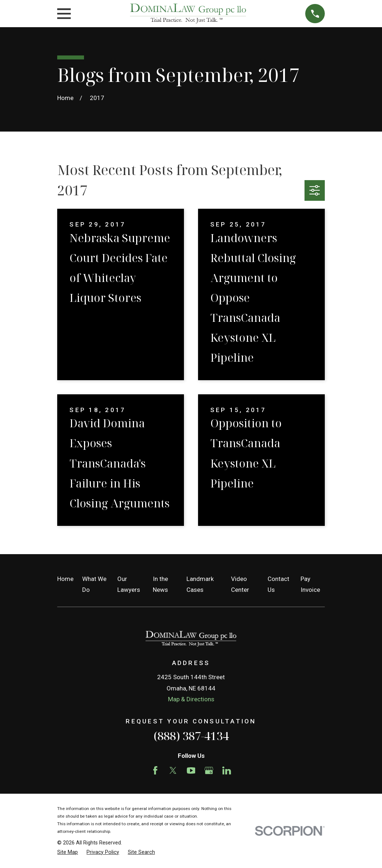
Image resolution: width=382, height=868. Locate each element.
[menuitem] (68, 852)
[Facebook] (155, 771)
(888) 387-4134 (191, 736)
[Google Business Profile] (209, 771)
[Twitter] (173, 771)
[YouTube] (191, 771)
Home (65, 579)
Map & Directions (191, 699)
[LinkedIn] (227, 771)
